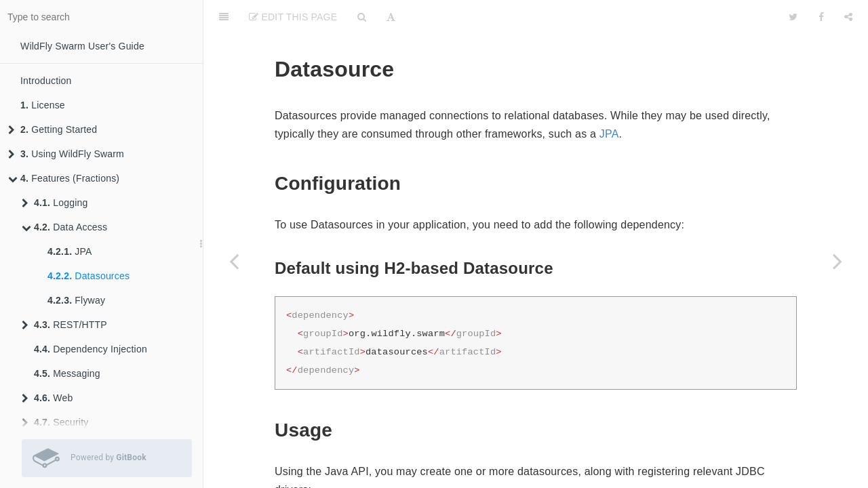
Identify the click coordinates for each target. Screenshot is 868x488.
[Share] (848, 17)
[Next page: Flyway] (837, 261)
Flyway (76, 300)
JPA (70, 251)
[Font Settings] (391, 17)
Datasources (88, 276)
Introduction (46, 81)
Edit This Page (293, 17)
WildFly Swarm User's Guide (82, 46)
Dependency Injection (91, 349)
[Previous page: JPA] (234, 261)
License (43, 105)
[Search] (362, 17)
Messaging (67, 373)
